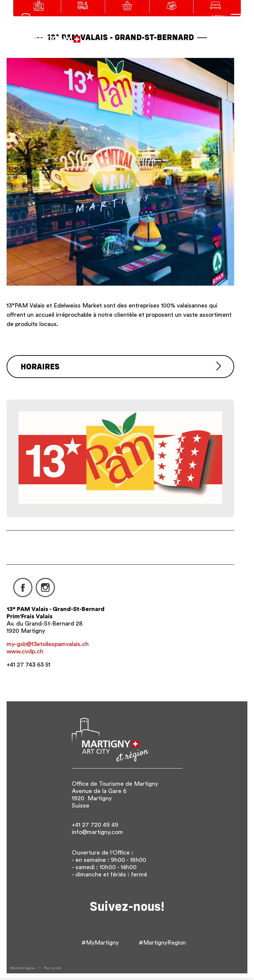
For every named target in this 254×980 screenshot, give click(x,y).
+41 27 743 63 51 (28, 665)
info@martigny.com (97, 832)
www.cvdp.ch (25, 651)
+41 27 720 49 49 (95, 825)
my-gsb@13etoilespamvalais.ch (48, 644)
